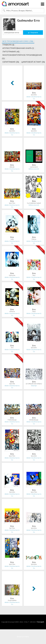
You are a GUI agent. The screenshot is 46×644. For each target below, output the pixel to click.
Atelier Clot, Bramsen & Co (34, 98)
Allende (12, 167)
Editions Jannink (34, 169)
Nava (34, 311)
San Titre (12, 528)
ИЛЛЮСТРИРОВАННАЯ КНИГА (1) (18, 48)
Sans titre (34, 95)
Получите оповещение (33, 33)
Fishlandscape (12, 420)
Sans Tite (12, 384)
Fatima (34, 239)
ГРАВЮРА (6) (8, 45)
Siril (12, 348)
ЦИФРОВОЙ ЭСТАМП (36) (33, 62)
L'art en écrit (34, 167)
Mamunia (12, 275)
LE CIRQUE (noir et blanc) (34, 384)
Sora (34, 275)
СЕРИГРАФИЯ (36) (11, 62)
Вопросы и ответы (23, 637)
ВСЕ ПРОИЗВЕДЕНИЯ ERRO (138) (18, 41)
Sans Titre (12, 203)
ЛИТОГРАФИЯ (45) (11, 52)
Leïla (12, 239)
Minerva (12, 311)
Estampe (34, 386)
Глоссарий (40, 622)
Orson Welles (12, 600)
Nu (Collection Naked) (34, 203)
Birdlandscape (34, 420)
